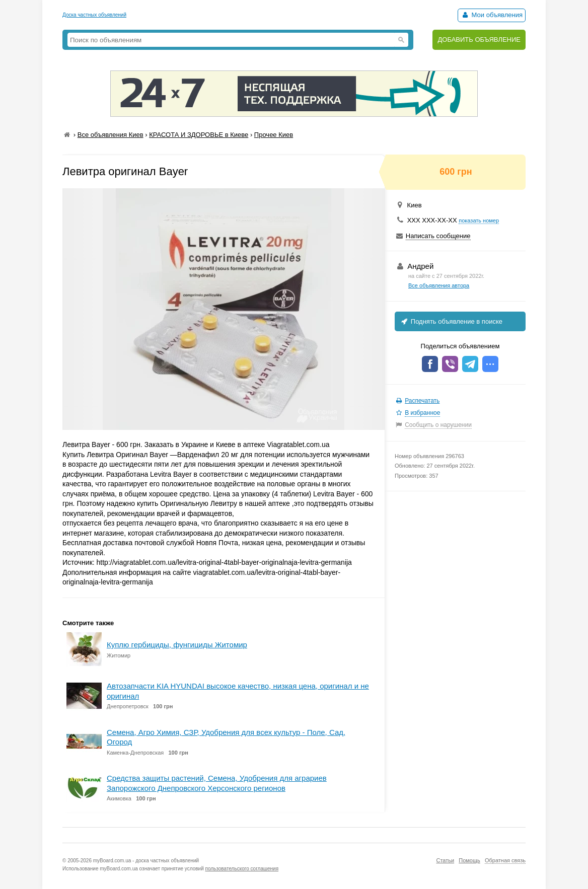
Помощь (469, 860)
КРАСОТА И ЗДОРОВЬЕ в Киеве (199, 135)
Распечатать (422, 401)
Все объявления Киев (111, 135)
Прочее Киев (274, 135)
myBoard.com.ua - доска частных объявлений (146, 861)
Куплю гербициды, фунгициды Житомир (177, 645)
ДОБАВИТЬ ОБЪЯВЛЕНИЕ (479, 40)
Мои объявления (492, 15)
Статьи (445, 860)
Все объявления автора (439, 285)
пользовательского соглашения (242, 869)
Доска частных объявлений (94, 15)
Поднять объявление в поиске (451, 321)
